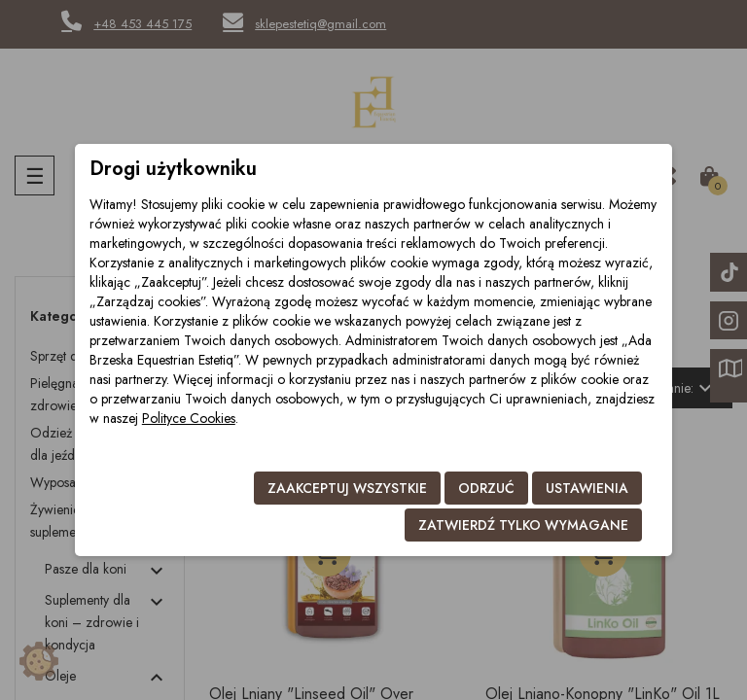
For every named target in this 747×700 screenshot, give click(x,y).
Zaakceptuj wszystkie (347, 488)
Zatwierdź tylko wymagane (523, 525)
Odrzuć (486, 488)
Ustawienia (587, 488)
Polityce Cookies (189, 418)
